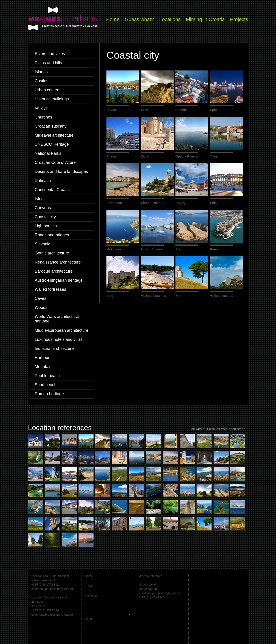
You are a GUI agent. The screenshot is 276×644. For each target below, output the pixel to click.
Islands (41, 72)
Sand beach (46, 385)
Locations (170, 19)
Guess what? (139, 19)
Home (113, 19)
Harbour (42, 358)
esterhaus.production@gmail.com (53, 589)
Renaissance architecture (58, 262)
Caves (41, 298)
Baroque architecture (54, 271)
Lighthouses (46, 226)
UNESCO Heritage (52, 144)
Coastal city (45, 217)
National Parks (48, 153)
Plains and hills (48, 63)
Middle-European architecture (62, 330)
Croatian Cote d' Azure (55, 162)
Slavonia (43, 244)
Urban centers (48, 90)
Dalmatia (43, 181)
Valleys (41, 108)
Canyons (43, 208)
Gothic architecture (52, 253)
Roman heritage (49, 394)
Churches (43, 117)
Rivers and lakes (50, 54)
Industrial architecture (54, 349)
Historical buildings (52, 99)
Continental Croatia (52, 190)
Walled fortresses (50, 289)
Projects (239, 19)
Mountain (43, 367)
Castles (42, 81)
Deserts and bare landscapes (61, 172)
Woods (41, 307)
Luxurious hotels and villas (59, 339)
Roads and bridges (52, 235)
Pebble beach (47, 376)
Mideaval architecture (54, 135)
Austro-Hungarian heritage (59, 280)
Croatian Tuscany (51, 126)
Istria (39, 199)
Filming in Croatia (205, 19)
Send (88, 619)
